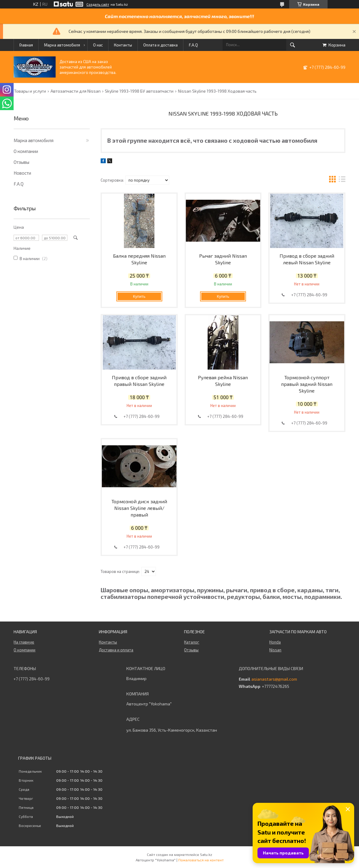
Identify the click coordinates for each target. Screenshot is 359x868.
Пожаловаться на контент (201, 860)
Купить (139, 296)
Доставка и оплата (116, 650)
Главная (26, 45)
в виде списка (342, 180)
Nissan (275, 650)
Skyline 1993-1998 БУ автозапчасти (139, 91)
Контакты (123, 45)
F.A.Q (193, 45)
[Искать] (293, 45)
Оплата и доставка (160, 45)
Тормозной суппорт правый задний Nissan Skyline (307, 384)
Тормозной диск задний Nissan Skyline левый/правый (139, 508)
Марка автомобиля (62, 45)
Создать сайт (98, 4)
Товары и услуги (30, 91)
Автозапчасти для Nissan (76, 91)
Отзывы (21, 162)
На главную (24, 642)
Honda (275, 642)
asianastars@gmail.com (274, 679)
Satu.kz (206, 854)
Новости (22, 173)
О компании (26, 151)
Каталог (192, 642)
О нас (98, 45)
